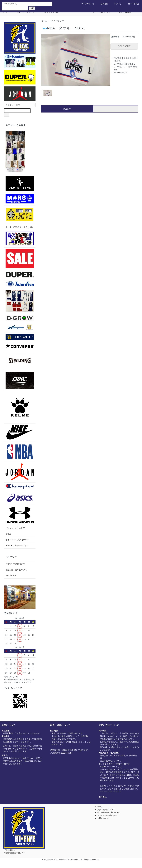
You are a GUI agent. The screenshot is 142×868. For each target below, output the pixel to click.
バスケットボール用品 (15, 528)
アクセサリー (61, 21)
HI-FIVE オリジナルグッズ (17, 546)
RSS (8, 576)
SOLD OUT (124, 46)
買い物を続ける (121, 72)
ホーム (44, 21)
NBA (52, 21)
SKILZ (8, 534)
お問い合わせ (103, 818)
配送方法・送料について (16, 570)
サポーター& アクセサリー (17, 540)
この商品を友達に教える (125, 64)
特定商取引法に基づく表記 (109, 812)
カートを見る (132, 4)
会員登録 (102, 4)
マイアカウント (86, 4)
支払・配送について (106, 810)
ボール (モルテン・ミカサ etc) (19, 227)
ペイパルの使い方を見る (111, 791)
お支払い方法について (15, 564)
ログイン (116, 4)
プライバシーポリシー (107, 815)
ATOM (14, 576)
